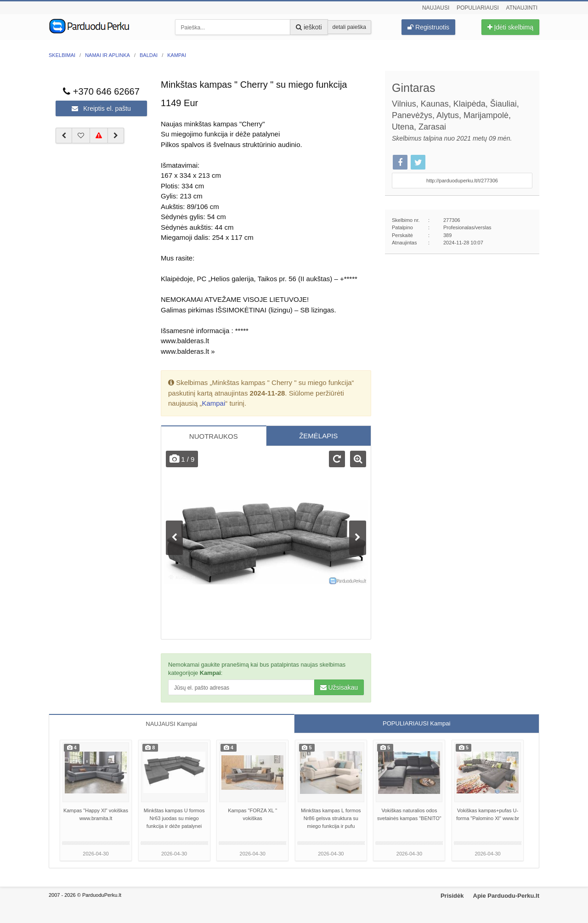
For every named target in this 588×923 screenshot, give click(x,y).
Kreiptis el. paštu (101, 108)
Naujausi (436, 8)
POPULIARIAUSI (416, 723)
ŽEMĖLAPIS (318, 436)
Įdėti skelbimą (510, 27)
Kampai (213, 403)
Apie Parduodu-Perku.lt (506, 896)
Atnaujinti (522, 8)
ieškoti (309, 27)
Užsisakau (339, 687)
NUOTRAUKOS (214, 436)
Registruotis (428, 27)
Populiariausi (478, 8)
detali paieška (349, 27)
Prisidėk (452, 896)
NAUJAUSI (171, 724)
